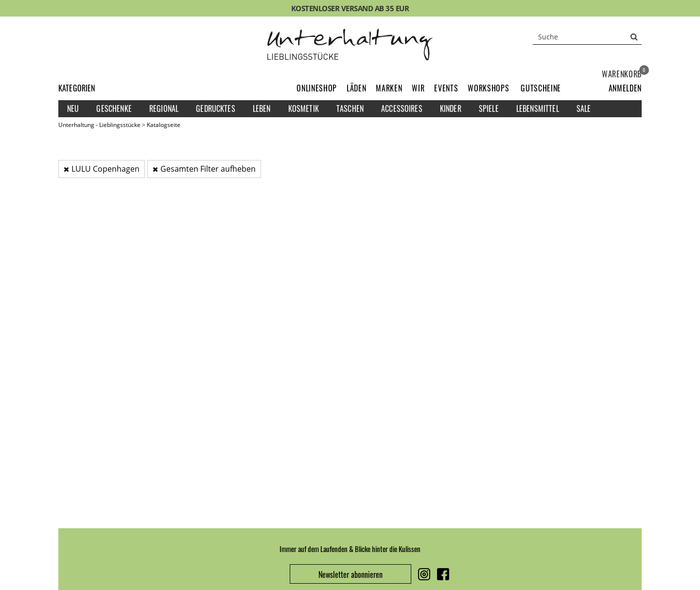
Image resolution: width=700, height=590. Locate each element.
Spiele (489, 108)
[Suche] (587, 36)
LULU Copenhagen (102, 169)
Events (446, 88)
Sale (584, 108)
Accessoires (402, 108)
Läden (356, 88)
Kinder (451, 108)
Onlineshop (317, 88)
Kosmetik (304, 108)
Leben (262, 108)
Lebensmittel (538, 108)
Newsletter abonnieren (350, 574)
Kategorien (77, 88)
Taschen (350, 108)
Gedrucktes (216, 108)
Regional (164, 108)
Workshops (488, 88)
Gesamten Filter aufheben (204, 169)
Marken (389, 88)
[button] (625, 88)
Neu (73, 108)
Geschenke (114, 108)
